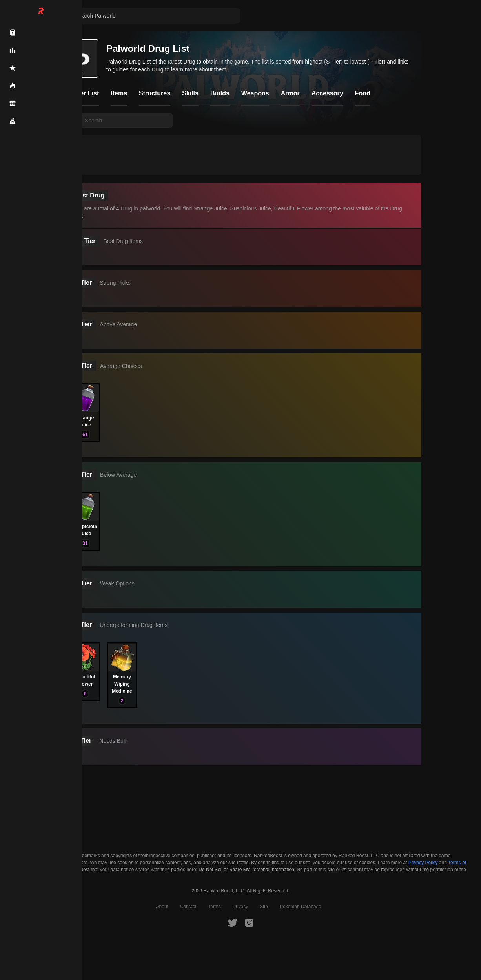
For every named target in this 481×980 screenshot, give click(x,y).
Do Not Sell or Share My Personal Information (246, 870)
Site (264, 907)
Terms (214, 907)
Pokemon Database (300, 907)
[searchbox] (126, 121)
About (162, 907)
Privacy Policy (423, 863)
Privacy (240, 907)
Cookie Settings (35, 870)
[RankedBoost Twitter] (233, 922)
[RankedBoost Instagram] (249, 922)
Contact (188, 907)
